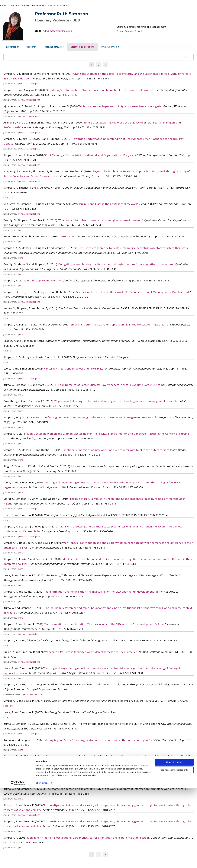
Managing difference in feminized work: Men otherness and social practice (91, 652)
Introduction (13, 47)
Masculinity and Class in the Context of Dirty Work (106, 204)
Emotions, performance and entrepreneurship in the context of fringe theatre (119, 325)
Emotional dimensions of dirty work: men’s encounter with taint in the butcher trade (115, 450)
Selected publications (86, 47)
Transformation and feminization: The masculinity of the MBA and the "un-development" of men (105, 624)
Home (3, 5)
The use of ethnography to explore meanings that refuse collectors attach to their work (133, 248)
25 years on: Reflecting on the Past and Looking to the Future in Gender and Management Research (91, 417)
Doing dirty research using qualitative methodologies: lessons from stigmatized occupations (116, 264)
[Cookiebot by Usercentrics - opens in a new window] (18, 863)
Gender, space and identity (44, 280)
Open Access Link (27, 84)
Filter (185, 57)
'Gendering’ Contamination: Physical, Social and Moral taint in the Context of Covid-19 (100, 90)
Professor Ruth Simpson (32, 5)
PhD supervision (115, 47)
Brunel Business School (129, 31)
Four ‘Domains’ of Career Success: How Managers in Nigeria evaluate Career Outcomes (112, 385)
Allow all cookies (174, 842)
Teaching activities (56, 47)
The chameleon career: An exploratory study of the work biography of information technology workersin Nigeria (114, 773)
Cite (38, 84)
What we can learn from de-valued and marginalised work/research (100, 220)
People (13, 5)
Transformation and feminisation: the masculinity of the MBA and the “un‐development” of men (104, 592)
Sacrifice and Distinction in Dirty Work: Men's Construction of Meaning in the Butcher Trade (133, 292)
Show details (42, 863)
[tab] (13, 47)
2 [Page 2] (99, 65)
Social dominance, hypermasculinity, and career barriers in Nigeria (120, 106)
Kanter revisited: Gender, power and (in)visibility (74, 369)
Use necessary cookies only (174, 850)
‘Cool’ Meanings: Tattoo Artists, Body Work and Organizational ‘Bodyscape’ (91, 155)
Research (33, 47)
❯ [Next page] (105, 65)
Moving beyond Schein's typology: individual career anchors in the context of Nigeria (97, 740)
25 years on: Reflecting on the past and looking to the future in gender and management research (115, 401)
